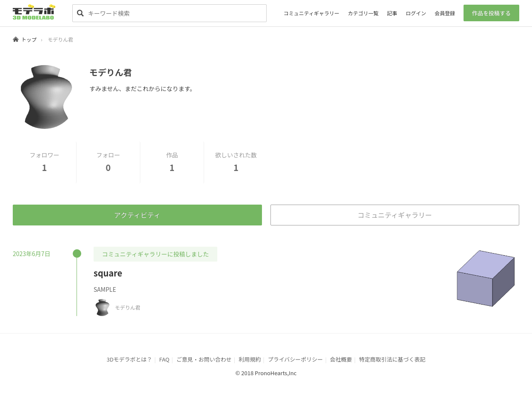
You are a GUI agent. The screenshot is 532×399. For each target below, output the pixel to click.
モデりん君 (128, 307)
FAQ (164, 359)
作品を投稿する (491, 13)
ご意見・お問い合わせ (204, 359)
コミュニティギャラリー (312, 13)
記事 (392, 13)
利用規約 (250, 359)
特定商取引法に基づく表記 (392, 359)
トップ (29, 39)
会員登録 (445, 13)
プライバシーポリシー (296, 359)
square (108, 273)
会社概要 (341, 359)
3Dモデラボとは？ (129, 359)
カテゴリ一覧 (363, 13)
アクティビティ (137, 215)
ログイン (416, 13)
